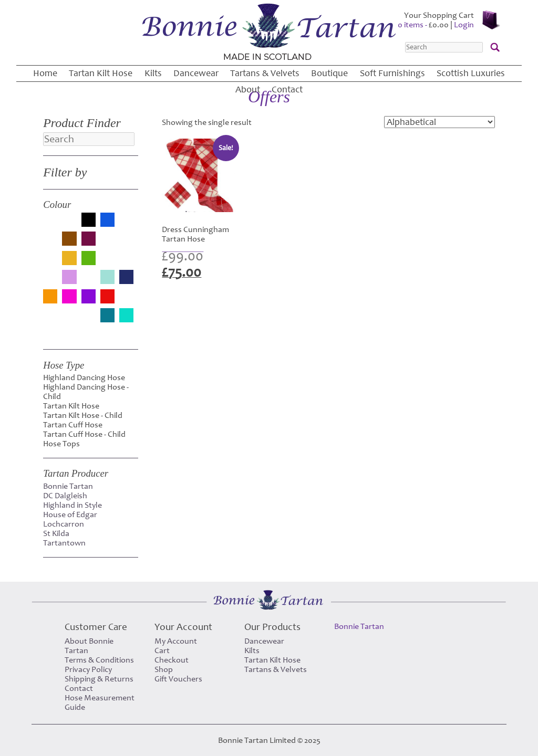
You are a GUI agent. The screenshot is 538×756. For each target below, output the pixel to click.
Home (45, 73)
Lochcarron (64, 524)
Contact (287, 90)
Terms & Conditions (99, 660)
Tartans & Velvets (265, 73)
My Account (176, 641)
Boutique (329, 73)
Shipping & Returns (99, 679)
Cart (162, 650)
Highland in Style (73, 505)
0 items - (423, 25)
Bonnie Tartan (68, 486)
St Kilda (56, 533)
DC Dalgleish (65, 496)
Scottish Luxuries (471, 73)
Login (464, 25)
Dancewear (196, 73)
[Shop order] (439, 122)
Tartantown (64, 543)
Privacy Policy (88, 669)
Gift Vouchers (178, 679)
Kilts (153, 73)
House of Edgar (70, 514)
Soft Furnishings (392, 73)
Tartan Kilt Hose (101, 73)
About (248, 90)
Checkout (172, 660)
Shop (164, 669)
